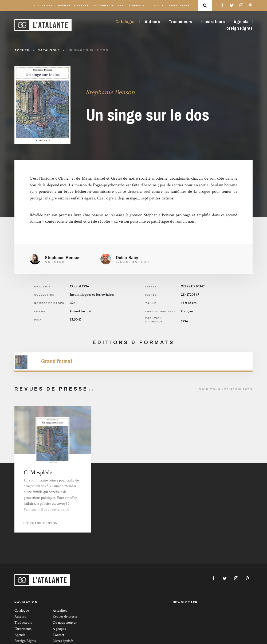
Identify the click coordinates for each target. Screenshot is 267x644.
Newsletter (179, 5)
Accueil (22, 50)
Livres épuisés (63, 641)
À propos (137, 5)
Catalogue (125, 22)
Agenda (241, 22)
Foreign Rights (239, 28)
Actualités (43, 5)
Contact (157, 5)
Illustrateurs (213, 22)
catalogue (49, 50)
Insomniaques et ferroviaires (92, 295)
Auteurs (152, 22)
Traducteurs (180, 22)
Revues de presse (74, 5)
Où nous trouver (109, 5)
